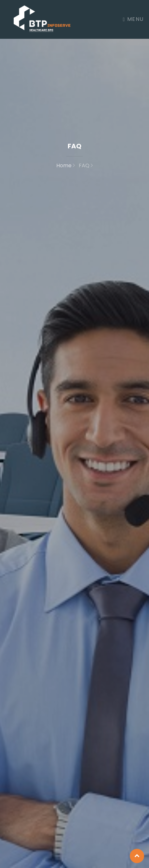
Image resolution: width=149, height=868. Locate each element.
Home (66, 165)
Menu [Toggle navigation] (133, 19)
